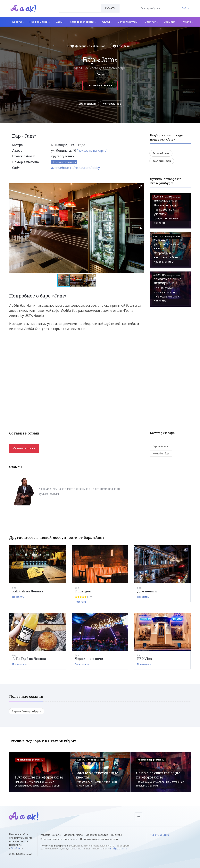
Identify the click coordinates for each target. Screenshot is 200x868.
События (171, 22)
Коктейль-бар (112, 104)
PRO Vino (145, 659)
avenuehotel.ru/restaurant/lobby (75, 168)
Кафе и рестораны (83, 22)
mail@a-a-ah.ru (119, 849)
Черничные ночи (89, 659)
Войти (186, 8)
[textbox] (80, 5)
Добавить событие (97, 835)
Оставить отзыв (100, 85)
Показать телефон (64, 162)
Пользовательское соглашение (59, 839)
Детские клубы (128, 22)
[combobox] (80, 8)
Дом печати (147, 591)
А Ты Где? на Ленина (29, 659)
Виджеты (117, 835)
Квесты (18, 22)
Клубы (107, 22)
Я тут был (121, 46)
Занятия (152, 22)
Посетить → (20, 597)
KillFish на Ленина (28, 591)
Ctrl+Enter (16, 848)
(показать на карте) (92, 150)
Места (188, 22)
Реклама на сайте (51, 835)
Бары (60, 22)
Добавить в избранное (88, 46)
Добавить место (73, 835)
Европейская (87, 104)
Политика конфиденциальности (99, 839)
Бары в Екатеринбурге (27, 711)
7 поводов (83, 591)
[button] (140, 187)
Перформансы (40, 22)
